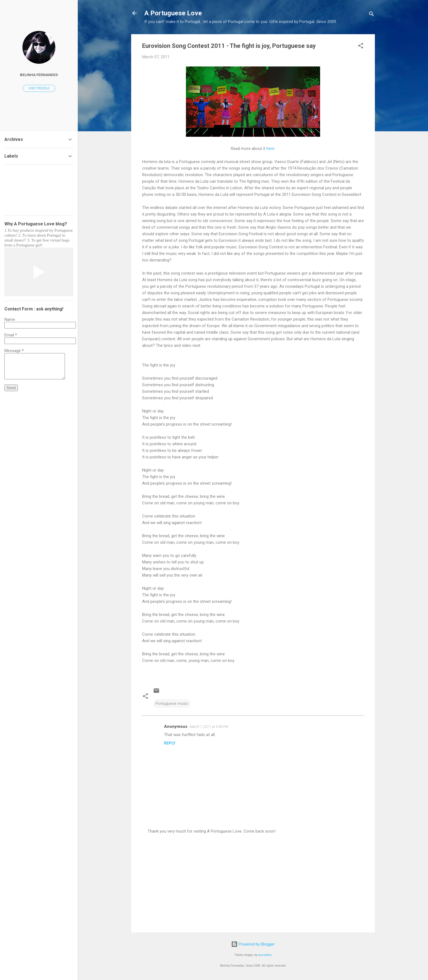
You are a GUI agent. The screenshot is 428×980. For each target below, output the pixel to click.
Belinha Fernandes (39, 75)
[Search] (372, 15)
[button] (361, 47)
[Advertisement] (253, 882)
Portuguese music (172, 703)
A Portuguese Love (173, 13)
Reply (170, 743)
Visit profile (39, 88)
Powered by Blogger (253, 944)
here (270, 149)
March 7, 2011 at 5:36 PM (209, 727)
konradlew (265, 955)
